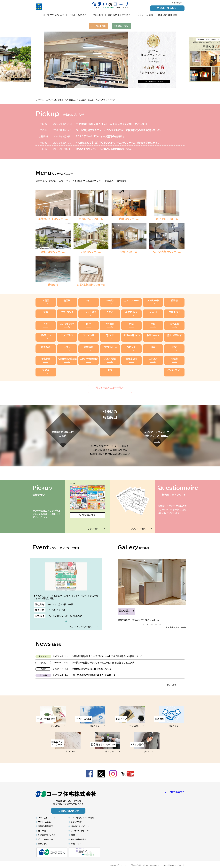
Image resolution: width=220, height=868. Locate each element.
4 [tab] (110, 84)
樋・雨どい (46, 333)
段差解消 (46, 343)
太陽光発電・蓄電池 (67, 353)
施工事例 (98, 15)
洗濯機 (46, 363)
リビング (131, 343)
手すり (67, 343)
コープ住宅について (54, 15)
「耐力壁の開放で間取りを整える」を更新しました (96, 673)
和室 (174, 343)
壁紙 (46, 312)
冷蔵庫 (174, 353)
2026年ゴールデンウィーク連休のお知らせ (100, 136)
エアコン (153, 353)
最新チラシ (121, 26)
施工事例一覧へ (176, 625)
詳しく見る (176, 682)
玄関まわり (174, 312)
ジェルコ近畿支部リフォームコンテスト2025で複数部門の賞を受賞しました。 (119, 130)
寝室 (153, 343)
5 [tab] (114, 84)
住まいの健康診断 (168, 15)
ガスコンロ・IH (131, 302)
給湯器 (174, 302)
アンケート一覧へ (142, 526)
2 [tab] (102, 84)
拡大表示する (87, 512)
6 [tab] (118, 84)
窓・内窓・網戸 (67, 323)
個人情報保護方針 (79, 837)
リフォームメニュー (79, 15)
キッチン (110, 302)
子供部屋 (46, 353)
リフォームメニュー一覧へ (110, 379)
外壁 (131, 323)
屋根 (153, 323)
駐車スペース (153, 333)
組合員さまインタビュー (120, 15)
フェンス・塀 (89, 333)
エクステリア (67, 333)
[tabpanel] (110, 60)
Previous (120, 581)
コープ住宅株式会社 (175, 789)
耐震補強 (89, 343)
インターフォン (174, 363)
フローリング (67, 312)
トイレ (89, 302)
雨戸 (89, 323)
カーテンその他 (89, 312)
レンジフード (153, 302)
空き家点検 (131, 353)
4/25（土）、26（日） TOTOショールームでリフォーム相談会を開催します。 (118, 143)
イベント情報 (99, 26)
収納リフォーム (110, 343)
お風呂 (46, 302)
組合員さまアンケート (80, 824)
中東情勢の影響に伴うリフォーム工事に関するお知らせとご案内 (111, 124)
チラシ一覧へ (96, 526)
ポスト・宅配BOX (131, 333)
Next (184, 581)
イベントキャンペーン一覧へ (83, 624)
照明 (110, 363)
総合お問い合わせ (167, 8)
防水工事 (174, 323)
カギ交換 (110, 323)
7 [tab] (123, 84)
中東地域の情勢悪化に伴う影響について (92, 666)
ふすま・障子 (131, 312)
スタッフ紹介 (177, 3)
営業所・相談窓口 (46, 824)
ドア (46, 323)
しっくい (153, 312)
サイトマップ (76, 841)
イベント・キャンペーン (47, 837)
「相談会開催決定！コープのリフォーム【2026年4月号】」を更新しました (107, 654)
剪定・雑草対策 (174, 333)
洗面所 (67, 302)
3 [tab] (106, 84)
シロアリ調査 (110, 353)
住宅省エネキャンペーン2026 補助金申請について (105, 149)
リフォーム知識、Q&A (80, 828)
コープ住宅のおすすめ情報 (82, 815)
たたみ (110, 312)
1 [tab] (97, 84)
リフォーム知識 (145, 15)
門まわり (110, 333)
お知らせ (75, 832)
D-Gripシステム (178, 862)
